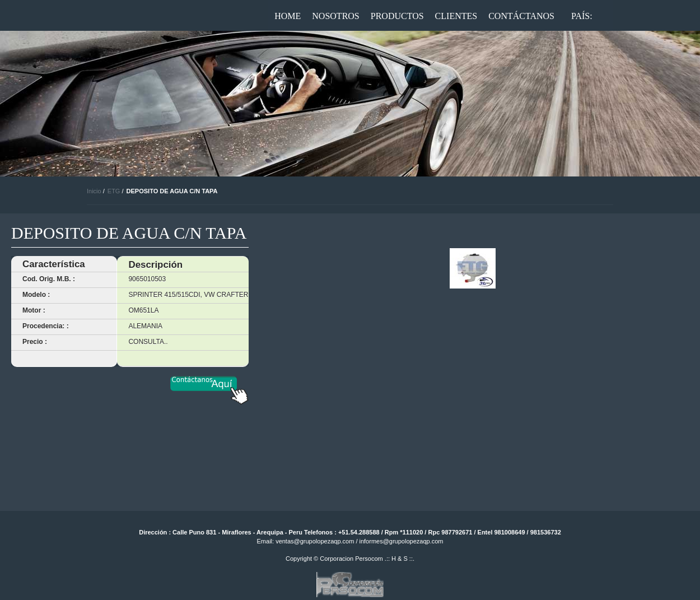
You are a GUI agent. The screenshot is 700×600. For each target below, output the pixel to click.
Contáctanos (521, 16)
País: (582, 16)
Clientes (456, 16)
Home (288, 16)
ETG (114, 191)
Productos (397, 16)
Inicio (94, 191)
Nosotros (335, 16)
